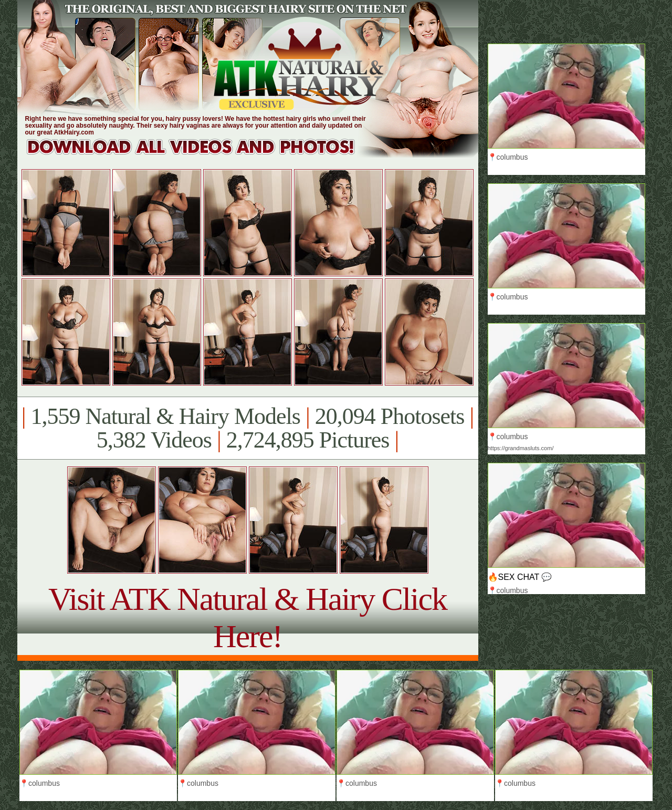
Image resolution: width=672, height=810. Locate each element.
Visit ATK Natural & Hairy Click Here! (248, 617)
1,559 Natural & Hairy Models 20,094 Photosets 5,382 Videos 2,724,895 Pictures (248, 428)
